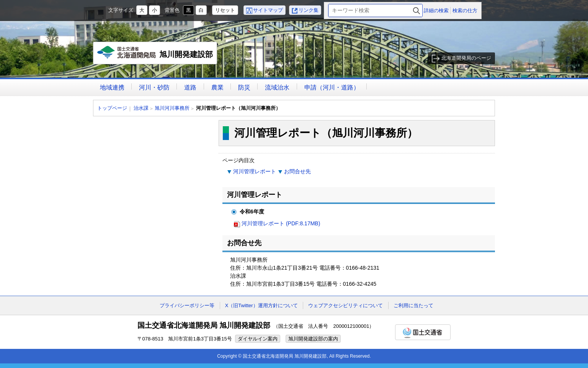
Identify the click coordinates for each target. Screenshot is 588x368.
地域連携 (112, 87)
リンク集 (309, 10)
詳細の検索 (436, 11)
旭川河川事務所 (172, 108)
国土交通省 (423, 332)
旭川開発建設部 (155, 55)
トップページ (112, 108)
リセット (225, 10)
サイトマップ (268, 10)
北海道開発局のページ (466, 58)
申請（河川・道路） (332, 87)
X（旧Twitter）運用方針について (261, 305)
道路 (190, 87)
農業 (217, 87)
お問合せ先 (297, 171)
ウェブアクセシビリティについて (345, 305)
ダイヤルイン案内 (258, 339)
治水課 (141, 108)
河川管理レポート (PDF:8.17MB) (281, 223)
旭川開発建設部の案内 (313, 339)
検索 (416, 11)
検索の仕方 (465, 11)
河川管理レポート (255, 171)
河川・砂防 (154, 87)
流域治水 (277, 87)
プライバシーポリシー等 (187, 305)
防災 (244, 87)
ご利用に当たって (413, 305)
